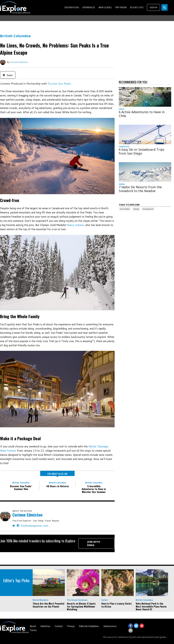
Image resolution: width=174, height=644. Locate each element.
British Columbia (15, 36)
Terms (33, 630)
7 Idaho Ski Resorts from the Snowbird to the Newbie (140, 189)
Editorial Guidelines (89, 626)
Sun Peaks (125, 209)
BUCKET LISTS (137, 7)
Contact (59, 626)
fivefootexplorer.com (35, 526)
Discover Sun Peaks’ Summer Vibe (21, 488)
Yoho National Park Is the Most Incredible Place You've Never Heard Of (151, 606)
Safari (105, 600)
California (124, 146)
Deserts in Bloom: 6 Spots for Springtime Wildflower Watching (81, 606)
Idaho (122, 184)
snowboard (148, 209)
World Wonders (41, 600)
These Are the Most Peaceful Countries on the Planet (48, 605)
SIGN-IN (153, 7)
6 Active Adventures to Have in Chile (142, 114)
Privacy (71, 626)
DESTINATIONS (72, 7)
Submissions (110, 626)
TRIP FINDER (121, 7)
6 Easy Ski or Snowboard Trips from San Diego (142, 151)
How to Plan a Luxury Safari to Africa (116, 605)
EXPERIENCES (89, 7)
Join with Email (94, 543)
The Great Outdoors (77, 600)
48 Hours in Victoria (57, 486)
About (33, 626)
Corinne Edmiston (19, 62)
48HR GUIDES (105, 7)
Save (8, 75)
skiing (136, 209)
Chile (121, 109)
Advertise (45, 626)
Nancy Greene (75, 225)
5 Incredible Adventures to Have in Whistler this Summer (94, 489)
